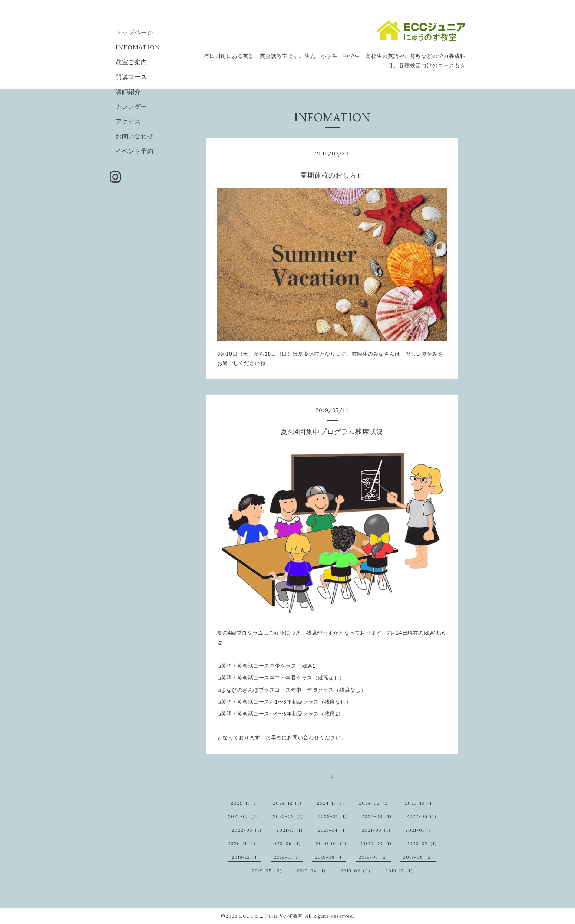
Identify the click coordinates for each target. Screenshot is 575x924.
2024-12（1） (288, 803)
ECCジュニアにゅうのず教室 (271, 916)
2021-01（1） (420, 830)
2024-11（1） (332, 803)
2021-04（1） (333, 830)
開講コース (131, 77)
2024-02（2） (376, 803)
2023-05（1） (244, 816)
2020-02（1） (423, 843)
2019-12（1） (246, 857)
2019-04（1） (312, 871)
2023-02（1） (289, 816)
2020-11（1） (243, 843)
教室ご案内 (131, 62)
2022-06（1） (423, 816)
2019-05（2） (268, 871)
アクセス (128, 121)
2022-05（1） (248, 830)
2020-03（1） (378, 843)
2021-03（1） (377, 830)
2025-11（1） (246, 803)
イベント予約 (135, 151)
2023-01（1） (333, 816)
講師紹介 (128, 92)
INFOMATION (138, 47)
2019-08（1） (331, 857)
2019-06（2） (419, 857)
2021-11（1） (291, 830)
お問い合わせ (135, 136)
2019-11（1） (288, 857)
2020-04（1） (332, 843)
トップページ (135, 32)
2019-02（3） (357, 871)
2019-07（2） (375, 857)
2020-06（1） (287, 843)
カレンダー (131, 106)
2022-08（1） (378, 816)
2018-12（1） (400, 871)
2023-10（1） (421, 803)
